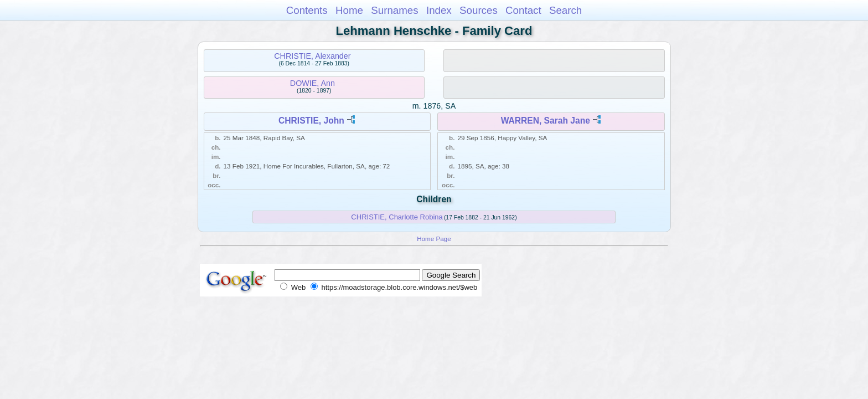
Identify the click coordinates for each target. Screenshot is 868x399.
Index (439, 10)
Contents (307, 10)
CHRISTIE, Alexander (312, 56)
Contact (523, 10)
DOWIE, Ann (312, 83)
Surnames (394, 10)
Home (349, 10)
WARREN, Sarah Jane (546, 121)
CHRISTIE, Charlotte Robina (397, 217)
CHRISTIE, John (311, 121)
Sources (479, 10)
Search (565, 10)
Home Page (434, 239)
